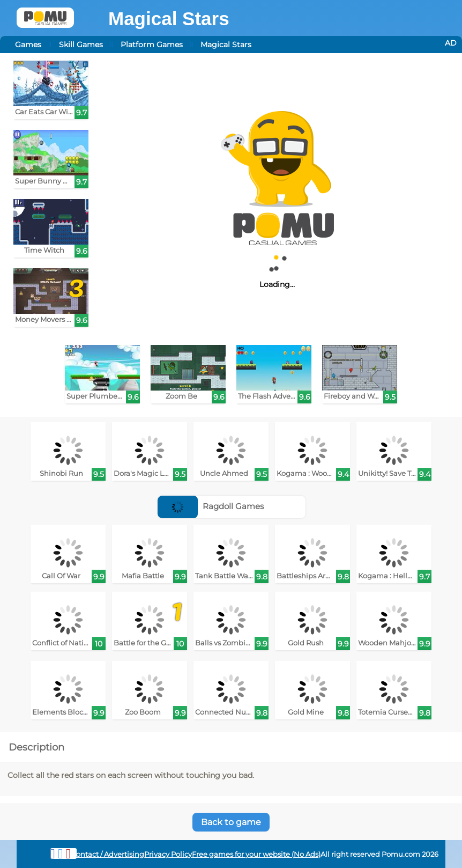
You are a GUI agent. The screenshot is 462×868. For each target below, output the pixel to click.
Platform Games (152, 45)
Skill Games (81, 45)
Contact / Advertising (108, 854)
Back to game (231, 822)
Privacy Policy (168, 854)
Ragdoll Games (211, 506)
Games (28, 45)
